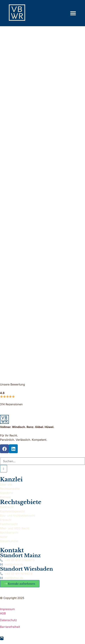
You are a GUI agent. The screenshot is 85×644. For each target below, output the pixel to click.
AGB (3, 613)
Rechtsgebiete (21, 502)
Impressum (7, 609)
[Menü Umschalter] (73, 13)
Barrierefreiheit (10, 627)
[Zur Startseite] (17, 13)
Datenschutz (8, 620)
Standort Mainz (20, 556)
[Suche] (42, 461)
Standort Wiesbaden (26, 569)
